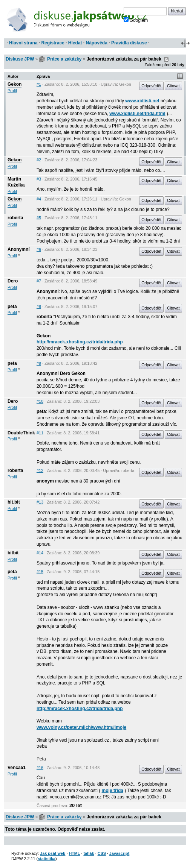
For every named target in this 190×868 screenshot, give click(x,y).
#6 (39, 249)
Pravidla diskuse (129, 43)
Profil (12, 91)
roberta (15, 218)
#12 (40, 470)
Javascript (119, 853)
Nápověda (97, 43)
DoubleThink (21, 433)
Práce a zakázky (64, 59)
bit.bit (14, 502)
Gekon (15, 84)
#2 (39, 160)
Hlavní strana (23, 43)
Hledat (75, 43)
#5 (39, 218)
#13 (40, 502)
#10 (40, 401)
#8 (39, 307)
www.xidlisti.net (142, 101)
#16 (40, 768)
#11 (40, 433)
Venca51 (17, 768)
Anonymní (19, 249)
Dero (13, 281)
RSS (166, 59)
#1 (39, 84)
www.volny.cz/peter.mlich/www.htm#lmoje (81, 727)
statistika (47, 859)
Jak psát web (53, 853)
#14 (40, 553)
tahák (89, 853)
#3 (39, 179)
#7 (39, 281)
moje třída (113, 791)
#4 (39, 199)
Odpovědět (151, 86)
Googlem (136, 20)
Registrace (53, 43)
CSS (102, 853)
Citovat (173, 86)
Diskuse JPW (20, 59)
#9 (39, 363)
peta (12, 307)
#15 (40, 572)
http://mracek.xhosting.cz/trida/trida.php (80, 342)
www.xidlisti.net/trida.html (137, 114)
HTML (74, 853)
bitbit (13, 553)
